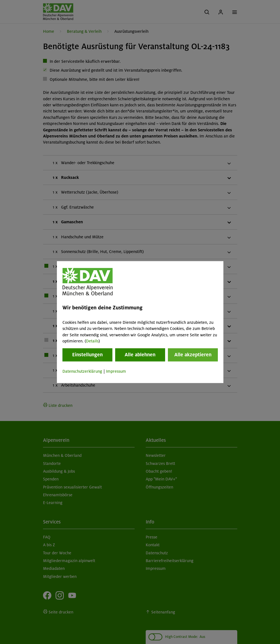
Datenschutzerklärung (82, 372)
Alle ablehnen (140, 355)
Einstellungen (87, 355)
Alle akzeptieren (193, 355)
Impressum (116, 372)
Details (92, 341)
